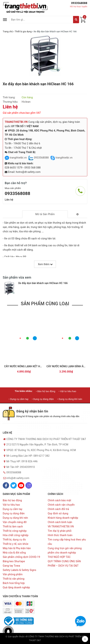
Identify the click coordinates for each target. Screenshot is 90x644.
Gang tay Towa (11, 566)
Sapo (58, 640)
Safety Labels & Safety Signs (19, 570)
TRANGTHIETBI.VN (16, 122)
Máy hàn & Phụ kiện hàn (17, 548)
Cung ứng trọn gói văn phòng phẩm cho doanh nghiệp (65, 550)
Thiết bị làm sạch (13, 526)
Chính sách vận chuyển (61, 505)
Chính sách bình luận (60, 522)
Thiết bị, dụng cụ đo (14, 540)
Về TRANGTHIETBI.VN (61, 526)
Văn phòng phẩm (13, 574)
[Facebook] (6, 485)
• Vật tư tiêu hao (67, 391)
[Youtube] (21, 485)
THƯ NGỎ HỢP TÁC (59, 557)
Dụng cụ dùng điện (14, 513)
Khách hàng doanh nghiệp (63, 518)
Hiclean (26, 102)
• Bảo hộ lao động (46, 391)
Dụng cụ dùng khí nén (15, 518)
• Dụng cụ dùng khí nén (70, 399)
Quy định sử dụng (58, 513)
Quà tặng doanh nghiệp (16, 587)
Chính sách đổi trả (58, 509)
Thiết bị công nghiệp (15, 531)
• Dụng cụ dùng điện (43, 399)
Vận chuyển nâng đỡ (15, 522)
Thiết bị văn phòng (14, 579)
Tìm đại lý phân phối (60, 531)
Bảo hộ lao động (12, 500)
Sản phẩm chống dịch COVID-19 (21, 557)
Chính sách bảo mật (59, 500)
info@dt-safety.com (18, 478)
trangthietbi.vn (16, 158)
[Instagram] (29, 485)
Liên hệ (9, 200)
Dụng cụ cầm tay (13, 509)
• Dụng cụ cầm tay (19, 399)
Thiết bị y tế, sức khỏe (16, 544)
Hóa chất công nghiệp (16, 535)
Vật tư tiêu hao (11, 505)
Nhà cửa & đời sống (14, 553)
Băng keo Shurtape (14, 561)
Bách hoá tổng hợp (14, 583)
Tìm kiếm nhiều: (24, 391)
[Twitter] (14, 485)
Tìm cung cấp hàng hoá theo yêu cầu (67, 542)
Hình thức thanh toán (60, 535)
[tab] (45, 214)
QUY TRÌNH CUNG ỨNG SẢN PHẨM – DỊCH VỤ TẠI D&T (64, 563)
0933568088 (79, 3)
